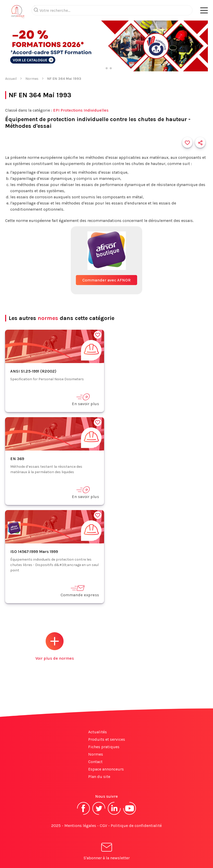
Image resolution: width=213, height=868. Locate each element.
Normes (32, 79)
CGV (103, 826)
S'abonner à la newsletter (107, 852)
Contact (95, 762)
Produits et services (107, 739)
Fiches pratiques (104, 747)
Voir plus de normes (55, 646)
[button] (9, 46)
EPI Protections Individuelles (81, 110)
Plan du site (99, 777)
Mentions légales (80, 826)
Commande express (80, 591)
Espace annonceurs (106, 769)
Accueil (11, 79)
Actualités (98, 732)
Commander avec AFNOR (106, 280)
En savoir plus (85, 400)
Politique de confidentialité (136, 826)
